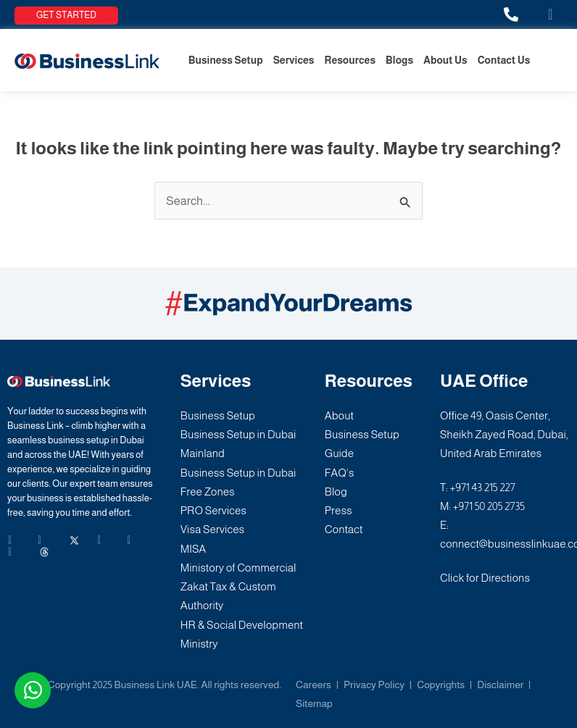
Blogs (399, 60)
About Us (445, 60)
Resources (350, 60)
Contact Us (504, 60)
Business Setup (226, 60)
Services (294, 60)
